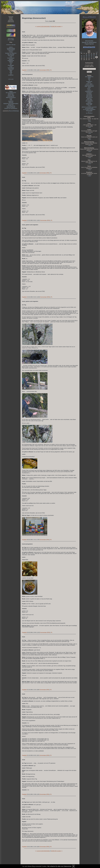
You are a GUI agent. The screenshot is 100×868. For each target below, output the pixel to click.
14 (84, 57)
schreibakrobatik (89, 108)
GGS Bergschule (11, 106)
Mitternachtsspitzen (11, 97)
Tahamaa (11, 102)
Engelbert (24, 70)
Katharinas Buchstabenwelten (11, 104)
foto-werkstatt (11, 54)
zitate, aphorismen (89, 86)
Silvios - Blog (11, 95)
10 (91, 56)
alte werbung (89, 97)
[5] (47, 27)
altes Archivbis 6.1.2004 (11, 39)
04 (94, 55)
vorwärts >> (60, 27)
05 (97, 55)
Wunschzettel (89, 41)
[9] (54, 27)
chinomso (11, 51)
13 (82, 57)
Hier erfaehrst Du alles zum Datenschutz (59, 866)
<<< (81, 52)
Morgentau (11, 105)
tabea (11, 70)
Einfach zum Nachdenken (11, 108)
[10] (55, 27)
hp (89, 80)
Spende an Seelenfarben (89, 42)
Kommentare (43, 70)
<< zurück (38, 27)
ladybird (11, 59)
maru (11, 63)
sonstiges (89, 94)
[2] (43, 27)
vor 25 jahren (89, 113)
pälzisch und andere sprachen (89, 107)
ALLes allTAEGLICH (11, 93)
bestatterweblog (11, 48)
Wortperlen (11, 94)
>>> (97, 52)
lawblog (11, 62)
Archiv (11, 18)
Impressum (11, 20)
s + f (89, 112)
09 (89, 56)
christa (11, 52)
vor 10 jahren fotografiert (89, 109)
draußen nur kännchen (11, 53)
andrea (11, 47)
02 (89, 55)
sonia (11, 67)
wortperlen (11, 75)
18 (94, 57)
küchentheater (11, 58)
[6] (49, 27)
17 (91, 57)
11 (94, 56)
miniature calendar (11, 45)
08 (86, 56)
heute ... (89, 89)
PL (51, 70)
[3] (44, 27)
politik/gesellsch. (89, 91)
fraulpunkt (11, 101)
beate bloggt (89, 111)
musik (89, 88)
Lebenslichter (11, 96)
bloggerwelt (89, 81)
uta (11, 74)
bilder (89, 78)
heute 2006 (89, 105)
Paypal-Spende (89, 44)
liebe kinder (89, 96)
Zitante (11, 91)
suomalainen (11, 68)
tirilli (11, 71)
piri (11, 64)
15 (86, 57)
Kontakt (11, 19)
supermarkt (11, 69)
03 (91, 55)
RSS (48, 70)
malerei (89, 102)
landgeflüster (11, 60)
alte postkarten (89, 101)
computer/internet (89, 85)
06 (82, 56)
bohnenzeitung (11, 49)
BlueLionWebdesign (14, 111)
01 (86, 55)
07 (84, 56)
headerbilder (89, 103)
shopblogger (11, 65)
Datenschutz (11, 22)
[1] (41, 27)
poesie (89, 83)
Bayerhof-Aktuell (11, 107)
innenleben (89, 92)
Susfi (11, 99)
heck (11, 57)
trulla (11, 73)
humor (89, 90)
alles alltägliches (89, 77)
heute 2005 (89, 100)
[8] (52, 27)
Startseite (11, 17)
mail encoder (11, 79)
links (89, 79)
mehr (90, 121)
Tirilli (11, 100)
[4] (46, 27)
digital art (89, 98)
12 (97, 56)
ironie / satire (89, 84)
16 (89, 57)
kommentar (89, 95)
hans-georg (11, 56)
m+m (89, 106)
